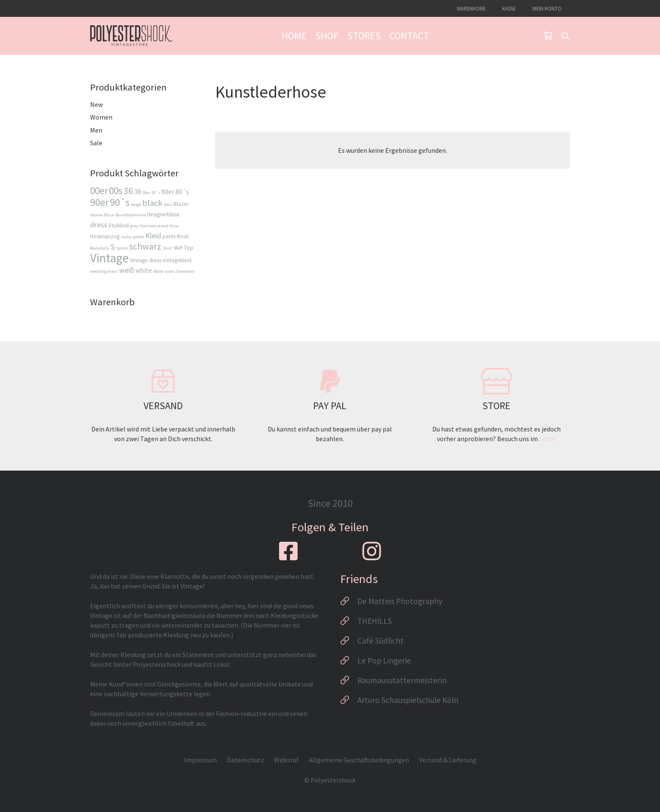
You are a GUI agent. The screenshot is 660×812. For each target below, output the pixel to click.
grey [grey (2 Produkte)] (134, 226)
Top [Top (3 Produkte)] (189, 248)
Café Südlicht (381, 641)
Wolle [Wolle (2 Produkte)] (158, 271)
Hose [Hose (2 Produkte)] (174, 226)
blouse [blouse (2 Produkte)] (96, 215)
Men (96, 130)
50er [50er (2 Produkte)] (146, 193)
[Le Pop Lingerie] (349, 660)
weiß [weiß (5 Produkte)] (127, 270)
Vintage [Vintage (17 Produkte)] (109, 258)
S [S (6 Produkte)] (113, 247)
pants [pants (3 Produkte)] (169, 236)
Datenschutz (245, 760)
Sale (96, 143)
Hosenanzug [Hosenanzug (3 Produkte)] (105, 236)
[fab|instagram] (372, 551)
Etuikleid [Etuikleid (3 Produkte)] (119, 225)
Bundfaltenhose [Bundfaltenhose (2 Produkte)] (131, 215)
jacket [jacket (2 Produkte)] (138, 237)
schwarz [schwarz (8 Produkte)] (145, 246)
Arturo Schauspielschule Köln (408, 700)
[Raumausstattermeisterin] (349, 680)
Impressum (200, 760)
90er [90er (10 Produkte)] (99, 202)
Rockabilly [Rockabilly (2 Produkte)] (100, 248)
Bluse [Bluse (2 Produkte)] (109, 215)
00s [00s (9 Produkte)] (116, 190)
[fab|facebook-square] (288, 551)
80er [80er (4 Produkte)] (168, 192)
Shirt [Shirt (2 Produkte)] (167, 248)
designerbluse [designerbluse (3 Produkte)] (163, 214)
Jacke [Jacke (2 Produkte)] (126, 237)
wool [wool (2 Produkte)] (169, 271)
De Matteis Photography (400, 601)
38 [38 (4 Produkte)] (138, 192)
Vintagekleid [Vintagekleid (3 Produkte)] (177, 260)
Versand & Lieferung (448, 760)
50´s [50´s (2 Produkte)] (156, 193)
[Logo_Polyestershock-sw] (131, 36)
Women (101, 117)
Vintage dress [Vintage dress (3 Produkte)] (146, 260)
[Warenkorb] (548, 36)
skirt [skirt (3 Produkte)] (178, 248)
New (96, 104)
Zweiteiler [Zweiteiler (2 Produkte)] (185, 271)
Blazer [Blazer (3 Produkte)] (181, 204)
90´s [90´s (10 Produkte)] (120, 202)
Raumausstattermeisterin (402, 680)
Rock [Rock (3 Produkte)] (183, 236)
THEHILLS (375, 621)
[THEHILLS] (349, 621)
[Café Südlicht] (349, 641)
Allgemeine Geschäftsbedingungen (359, 760)
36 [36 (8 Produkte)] (128, 191)
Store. (548, 439)
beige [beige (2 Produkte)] (136, 204)
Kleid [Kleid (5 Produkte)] (153, 236)
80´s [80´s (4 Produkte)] (182, 192)
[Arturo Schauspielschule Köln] (349, 700)
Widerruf (286, 760)
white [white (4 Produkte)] (144, 270)
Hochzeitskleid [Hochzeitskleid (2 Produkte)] (154, 226)
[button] (565, 36)
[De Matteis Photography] (349, 601)
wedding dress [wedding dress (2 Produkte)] (104, 271)
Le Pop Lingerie (384, 660)
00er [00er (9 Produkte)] (99, 190)
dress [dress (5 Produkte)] (99, 225)
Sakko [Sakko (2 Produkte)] (122, 248)
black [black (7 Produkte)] (152, 203)
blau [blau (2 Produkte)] (168, 204)
